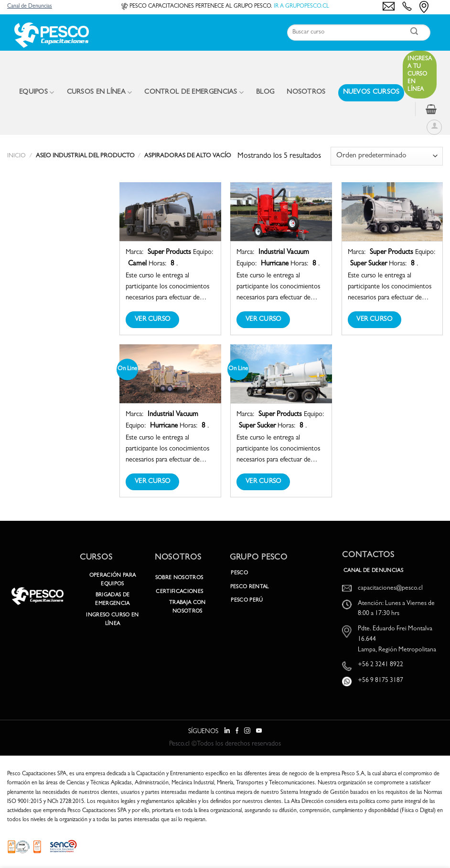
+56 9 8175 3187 (380, 681)
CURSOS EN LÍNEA (100, 93)
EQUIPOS (37, 93)
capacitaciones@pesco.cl (390, 588)
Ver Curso (153, 319)
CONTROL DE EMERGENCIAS (194, 93)
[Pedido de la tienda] (387, 156)
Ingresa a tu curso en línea (420, 75)
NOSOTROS (306, 93)
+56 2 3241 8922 (380, 665)
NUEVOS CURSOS (371, 93)
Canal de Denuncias (30, 7)
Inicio (16, 156)
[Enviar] (414, 33)
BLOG (265, 93)
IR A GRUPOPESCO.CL (301, 7)
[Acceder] (434, 127)
